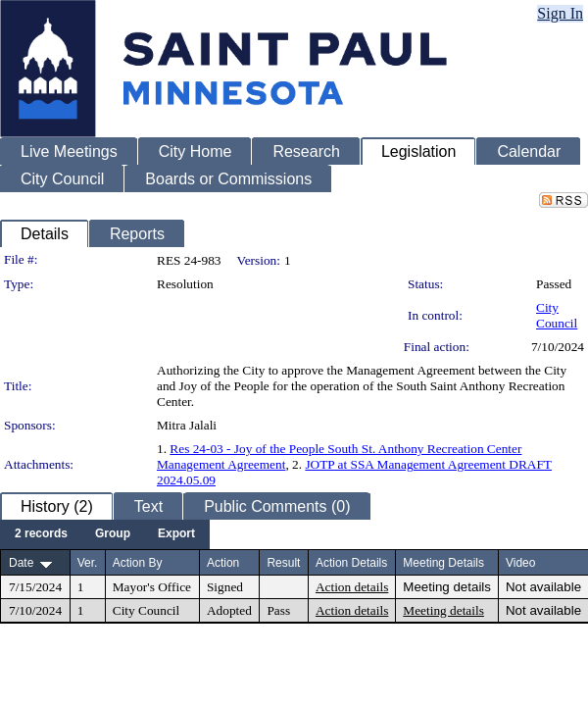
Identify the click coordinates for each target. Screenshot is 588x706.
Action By (138, 563)
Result (283, 563)
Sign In (560, 13)
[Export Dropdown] (176, 534)
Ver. (88, 563)
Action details (352, 587)
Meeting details (447, 587)
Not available (543, 587)
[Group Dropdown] (113, 534)
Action (223, 563)
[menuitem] (41, 534)
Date (21, 563)
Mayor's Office (152, 587)
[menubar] (105, 534)
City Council (557, 315)
